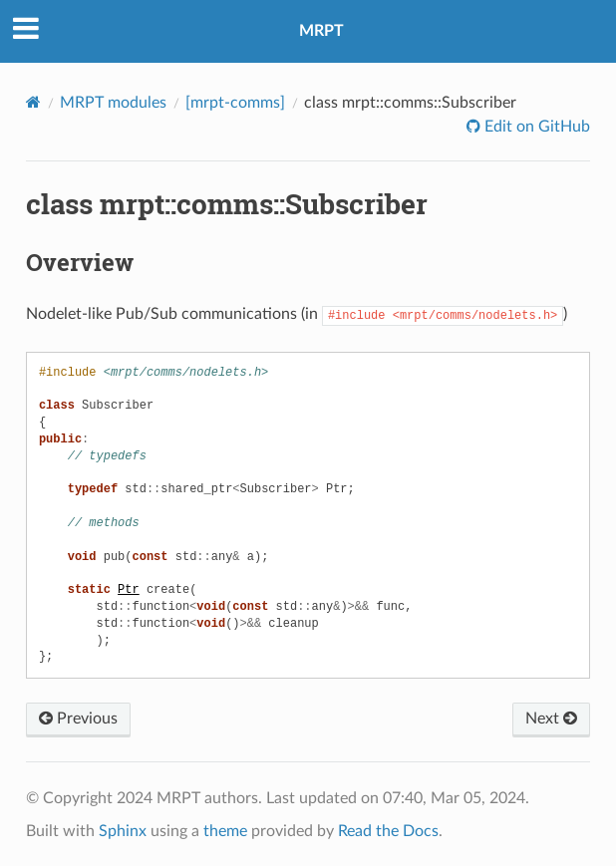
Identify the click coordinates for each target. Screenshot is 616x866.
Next (551, 718)
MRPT (321, 31)
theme (225, 830)
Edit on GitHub (535, 127)
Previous (78, 718)
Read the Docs (388, 830)
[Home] (33, 102)
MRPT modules (113, 103)
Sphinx (123, 830)
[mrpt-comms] (235, 103)
